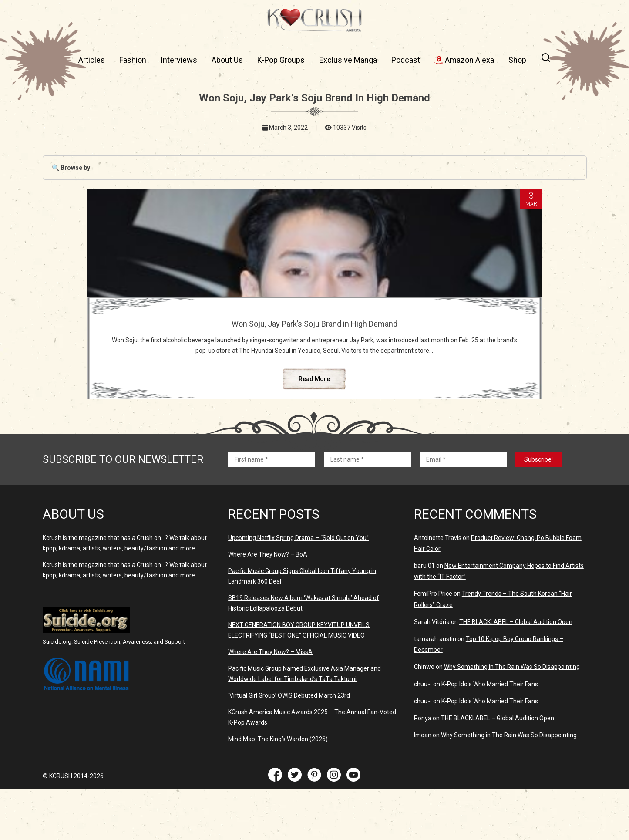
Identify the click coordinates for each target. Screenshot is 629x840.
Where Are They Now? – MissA (270, 703)
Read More (314, 430)
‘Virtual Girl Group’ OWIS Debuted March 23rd (289, 746)
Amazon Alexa (464, 60)
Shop (517, 60)
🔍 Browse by (71, 168)
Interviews (179, 60)
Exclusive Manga (348, 60)
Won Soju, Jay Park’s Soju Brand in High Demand (314, 328)
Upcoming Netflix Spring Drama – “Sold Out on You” (298, 589)
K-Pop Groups (281, 60)
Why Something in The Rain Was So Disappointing (512, 718)
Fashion (133, 60)
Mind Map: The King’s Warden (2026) (278, 790)
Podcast (406, 60)
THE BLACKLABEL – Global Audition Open (516, 673)
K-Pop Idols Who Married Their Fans (490, 735)
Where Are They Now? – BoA (268, 605)
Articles (92, 60)
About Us (227, 60)
